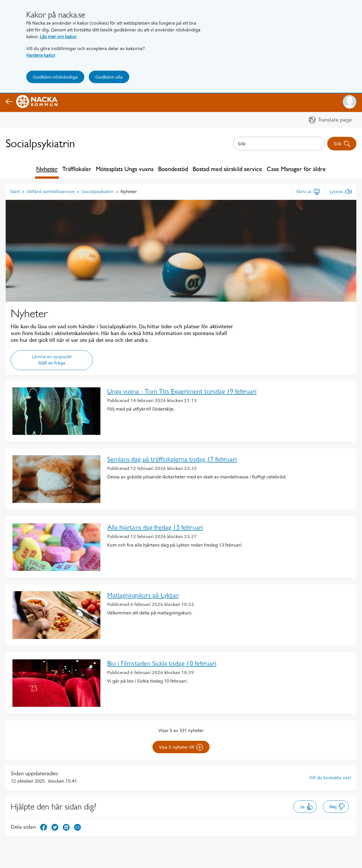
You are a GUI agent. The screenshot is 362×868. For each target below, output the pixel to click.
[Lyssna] (341, 192)
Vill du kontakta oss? (330, 778)
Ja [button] (306, 807)
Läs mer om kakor (58, 37)
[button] (350, 102)
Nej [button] (337, 807)
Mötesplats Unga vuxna (125, 169)
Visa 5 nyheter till (181, 747)
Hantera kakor (41, 55)
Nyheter (47, 169)
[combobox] (279, 144)
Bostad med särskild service (227, 169)
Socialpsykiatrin (40, 143)
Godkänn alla (109, 77)
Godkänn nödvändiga (55, 77)
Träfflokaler (77, 169)
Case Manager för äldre (296, 169)
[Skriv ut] (308, 192)
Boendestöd (173, 169)
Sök (342, 144)
